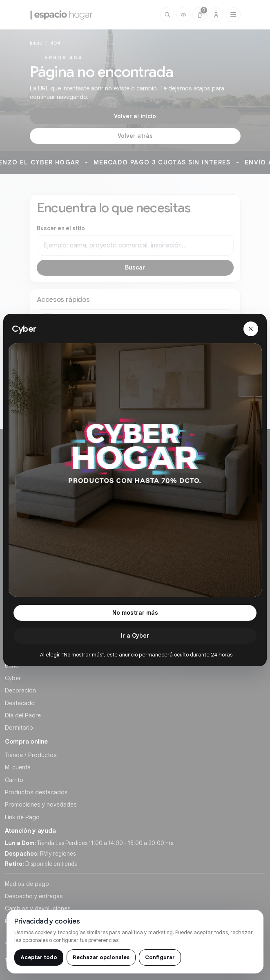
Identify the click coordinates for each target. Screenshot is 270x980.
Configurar (160, 957)
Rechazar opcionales (101, 957)
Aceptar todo (39, 957)
